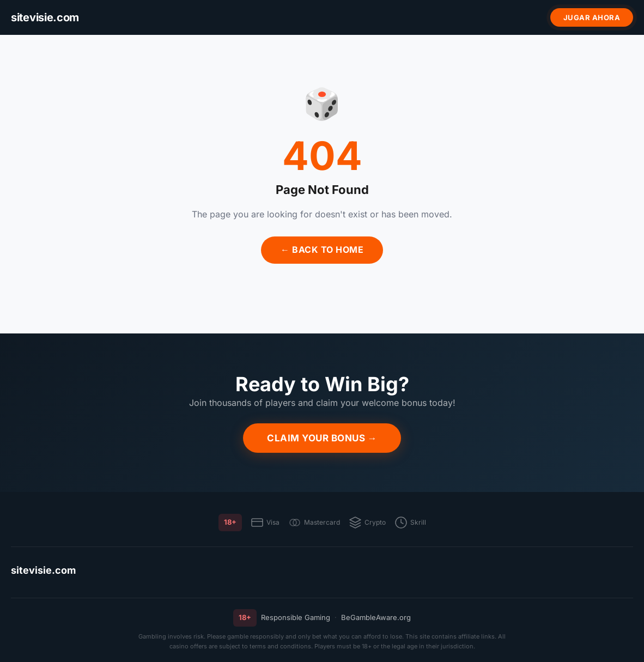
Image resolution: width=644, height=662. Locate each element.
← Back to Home (322, 250)
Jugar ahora (592, 17)
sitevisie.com (43, 570)
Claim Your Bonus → (322, 438)
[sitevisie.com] (45, 18)
